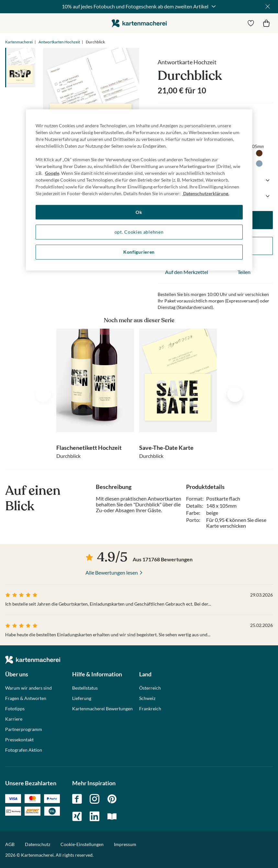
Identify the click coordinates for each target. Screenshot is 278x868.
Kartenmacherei (19, 42)
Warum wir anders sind (28, 688)
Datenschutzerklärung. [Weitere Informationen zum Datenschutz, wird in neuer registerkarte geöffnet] (206, 193)
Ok (139, 212)
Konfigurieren (139, 252)
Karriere (14, 719)
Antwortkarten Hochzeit (59, 42)
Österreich (150, 688)
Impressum (125, 844)
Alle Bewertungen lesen (112, 572)
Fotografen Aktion (24, 750)
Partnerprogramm (24, 729)
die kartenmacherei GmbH (139, 23)
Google (52, 173)
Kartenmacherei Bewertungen (102, 709)
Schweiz (147, 698)
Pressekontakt (19, 740)
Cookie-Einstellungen (82, 844)
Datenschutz (38, 844)
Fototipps (15, 709)
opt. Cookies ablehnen (139, 232)
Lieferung (82, 698)
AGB (10, 844)
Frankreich (150, 709)
